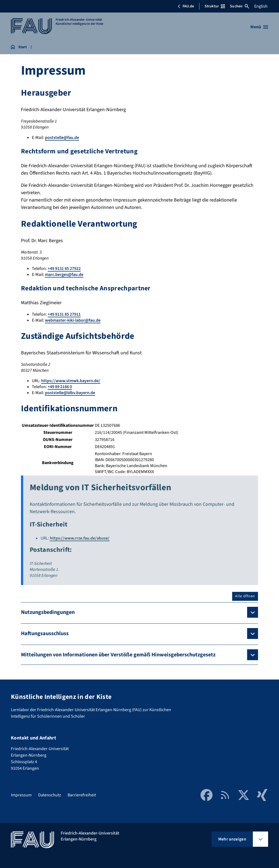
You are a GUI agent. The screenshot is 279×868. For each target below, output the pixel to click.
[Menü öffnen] (259, 27)
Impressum (21, 795)
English (261, 6)
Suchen (239, 6)
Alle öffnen (245, 596)
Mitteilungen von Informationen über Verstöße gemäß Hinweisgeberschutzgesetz (118, 655)
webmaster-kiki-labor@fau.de (73, 320)
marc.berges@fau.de (64, 275)
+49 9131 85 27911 (64, 314)
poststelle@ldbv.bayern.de (70, 393)
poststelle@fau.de (62, 138)
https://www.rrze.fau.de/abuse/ (80, 538)
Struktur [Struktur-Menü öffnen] (215, 6)
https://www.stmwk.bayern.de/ (71, 381)
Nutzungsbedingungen (48, 612)
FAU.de (186, 6)
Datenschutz (50, 795)
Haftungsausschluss (45, 634)
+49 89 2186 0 (60, 387)
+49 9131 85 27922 (64, 269)
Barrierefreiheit (82, 795)
